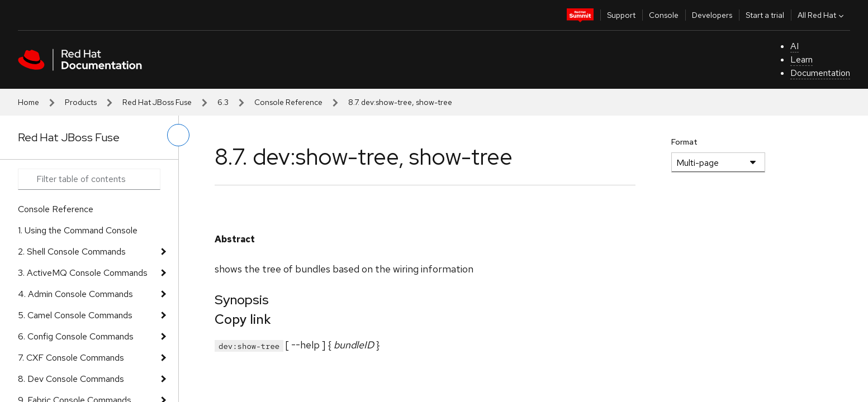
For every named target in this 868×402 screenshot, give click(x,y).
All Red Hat (822, 15)
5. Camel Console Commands (75, 315)
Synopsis (242, 300)
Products (81, 102)
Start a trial (765, 15)
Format (684, 142)
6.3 (223, 102)
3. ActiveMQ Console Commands (83, 273)
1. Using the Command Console (78, 230)
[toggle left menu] (178, 135)
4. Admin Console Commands (75, 294)
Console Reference (288, 102)
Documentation (820, 73)
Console (664, 15)
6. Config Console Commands (76, 336)
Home (29, 102)
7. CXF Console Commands (71, 358)
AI (795, 46)
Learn (801, 59)
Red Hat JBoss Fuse (157, 102)
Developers (712, 15)
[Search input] (89, 179)
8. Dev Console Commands (71, 379)
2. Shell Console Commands (72, 252)
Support (621, 15)
